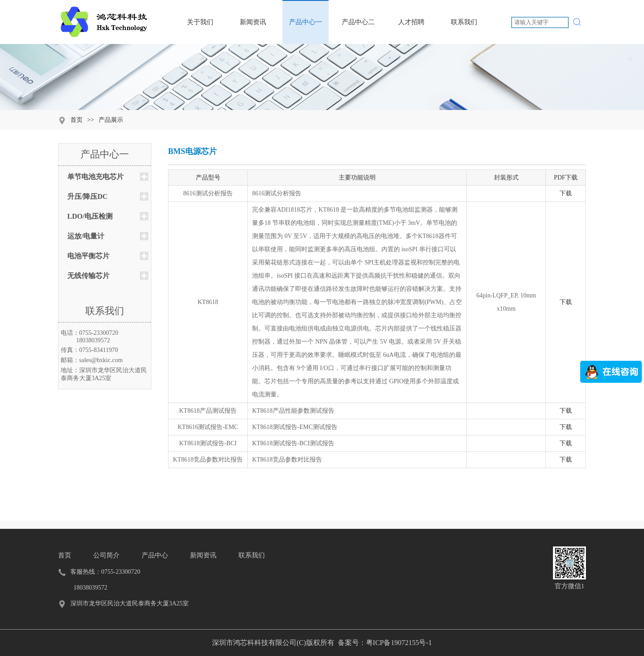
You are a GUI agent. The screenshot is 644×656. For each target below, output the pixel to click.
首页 (77, 120)
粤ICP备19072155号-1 (399, 643)
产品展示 (111, 120)
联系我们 (464, 13)
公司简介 (106, 555)
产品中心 (155, 555)
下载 (566, 193)
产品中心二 (358, 13)
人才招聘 (411, 13)
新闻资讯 (253, 13)
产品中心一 (306, 13)
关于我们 (200, 13)
